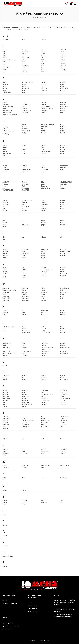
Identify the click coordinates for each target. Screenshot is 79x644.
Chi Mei (43, 105)
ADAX (43, 54)
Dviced (62, 133)
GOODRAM (64, 188)
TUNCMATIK (45, 427)
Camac (5, 102)
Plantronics (6, 347)
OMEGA (43, 329)
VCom (24, 449)
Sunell (43, 402)
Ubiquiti (5, 439)
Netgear (5, 312)
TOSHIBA (5, 422)
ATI (42, 68)
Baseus (44, 82)
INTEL (4, 225)
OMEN (62, 329)
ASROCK (63, 64)
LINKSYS (5, 274)
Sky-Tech (25, 400)
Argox (4, 64)
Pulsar (43, 355)
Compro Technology (47, 109)
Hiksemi (63, 200)
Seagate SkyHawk (47, 394)
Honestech (45, 204)
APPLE (24, 62)
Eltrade (63, 149)
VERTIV (5, 451)
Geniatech (25, 184)
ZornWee (44, 502)
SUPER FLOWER (27, 404)
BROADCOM (45, 90)
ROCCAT (5, 380)
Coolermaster (26, 110)
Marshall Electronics (9, 290)
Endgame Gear (46, 151)
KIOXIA (43, 253)
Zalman (5, 500)
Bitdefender (26, 88)
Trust (43, 424)
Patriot (5, 345)
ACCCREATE (26, 52)
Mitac (43, 294)
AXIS (43, 72)
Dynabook (6, 135)
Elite (43, 149)
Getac (5, 186)
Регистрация (33, 606)
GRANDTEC (25, 190)
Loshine (44, 276)
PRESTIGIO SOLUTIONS (10, 353)
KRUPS (24, 257)
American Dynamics (9, 60)
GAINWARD (6, 182)
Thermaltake (45, 420)
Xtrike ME (6, 480)
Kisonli (62, 253)
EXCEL (5, 155)
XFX (23, 478)
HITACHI (63, 202)
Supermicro (45, 404)
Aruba (43, 64)
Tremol (63, 422)
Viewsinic (6, 453)
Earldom (44, 145)
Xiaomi (43, 478)
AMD (62, 58)
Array (24, 64)
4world (43, 39)
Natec (5, 310)
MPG (43, 298)
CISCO (24, 106)
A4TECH (63, 50)
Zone (24, 502)
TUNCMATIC (26, 427)
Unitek (62, 439)
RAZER (43, 376)
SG (42, 396)
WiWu (43, 468)
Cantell (43, 102)
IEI (23, 221)
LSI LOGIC (63, 276)
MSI (62, 298)
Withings (25, 468)
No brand (44, 312)
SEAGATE (25, 394)
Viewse (63, 451)
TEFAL (24, 418)
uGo (23, 439)
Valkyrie (5, 449)
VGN (23, 451)
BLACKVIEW (64, 88)
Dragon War (6, 133)
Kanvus (5, 249)
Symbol (24, 406)
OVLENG (63, 333)
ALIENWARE (26, 58)
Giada (24, 186)
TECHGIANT (6, 418)
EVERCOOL (44, 153)
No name (63, 312)
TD (42, 416)
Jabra (24, 237)
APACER (63, 60)
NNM (23, 312)
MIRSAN (24, 294)
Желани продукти (9, 629)
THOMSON (64, 420)
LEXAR (62, 270)
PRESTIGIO (64, 351)
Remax (24, 378)
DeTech (63, 129)
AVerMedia (64, 70)
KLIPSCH (5, 255)
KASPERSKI (25, 249)
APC (4, 62)
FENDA (43, 166)
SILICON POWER (65, 398)
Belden (63, 84)
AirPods (63, 56)
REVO (62, 378)
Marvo (24, 290)
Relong (5, 378)
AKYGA (5, 58)
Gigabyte (44, 186)
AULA (4, 70)
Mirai (4, 294)
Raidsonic (25, 376)
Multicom (6, 300)
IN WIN (5, 223)
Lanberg (44, 268)
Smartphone (45, 400)
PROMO (5, 355)
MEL (62, 290)
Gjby (62, 186)
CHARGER (25, 105)
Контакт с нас (33, 609)
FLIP (23, 168)
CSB (62, 113)
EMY (23, 151)
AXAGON (25, 72)
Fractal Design (27, 170)
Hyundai (44, 210)
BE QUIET (63, 82)
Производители (8, 623)
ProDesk (44, 353)
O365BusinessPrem (9, 327)
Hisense (25, 202)
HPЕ (4, 208)
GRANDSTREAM (8, 190)
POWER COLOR (65, 347)
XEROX (5, 478)
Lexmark (5, 272)
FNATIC (43, 168)
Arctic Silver (64, 62)
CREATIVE (25, 113)
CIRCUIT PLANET (8, 106)
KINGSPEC (6, 253)
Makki (43, 288)
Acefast (44, 52)
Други (5, 535)
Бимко (5, 525)
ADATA (24, 54)
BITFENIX (44, 88)
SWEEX (5, 406)
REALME (63, 376)
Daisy (62, 125)
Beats (24, 84)
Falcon (5, 166)
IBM (4, 221)
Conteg (63, 109)
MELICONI (6, 292)
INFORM (44, 223)
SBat (43, 392)
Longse (5, 276)
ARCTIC (43, 62)
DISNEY (63, 131)
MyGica (43, 300)
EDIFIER (5, 147)
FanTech (24, 166)
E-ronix (24, 145)
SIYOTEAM (6, 400)
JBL (61, 237)
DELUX (43, 129)
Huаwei (5, 210)
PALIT (24, 343)
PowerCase (6, 351)
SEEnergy (6, 396)
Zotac (62, 502)
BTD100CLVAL (7, 92)
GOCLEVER (25, 188)
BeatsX (43, 84)
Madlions (25, 288)
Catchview (6, 105)
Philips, (43, 345)
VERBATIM (64, 449)
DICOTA (43, 131)
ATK (62, 68)
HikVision (6, 202)
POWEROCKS (45, 351)
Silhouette (44, 398)
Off (4, 329)
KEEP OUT (64, 249)
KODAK (43, 255)
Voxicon (63, 453)
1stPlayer (6, 39)
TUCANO (63, 424)
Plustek (24, 347)
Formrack (63, 168)
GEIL (42, 182)
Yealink (5, 490)
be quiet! (5, 84)
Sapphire (25, 392)
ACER (62, 52)
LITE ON (24, 274)
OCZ (42, 327)
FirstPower (64, 166)
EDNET (24, 147)
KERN (24, 251)
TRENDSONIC (26, 424)
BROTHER (63, 90)
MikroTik (63, 292)
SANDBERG (64, 390)
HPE (42, 206)
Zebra (62, 500)
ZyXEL (24, 504)
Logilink (44, 274)
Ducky (24, 133)
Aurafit (24, 70)
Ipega (43, 225)
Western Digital (46, 465)
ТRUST (5, 566)
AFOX (24, 56)
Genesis (5, 184)
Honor (62, 204)
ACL (4, 54)
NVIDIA (62, 314)
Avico (4, 72)
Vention (44, 449)
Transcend (45, 422)
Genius (43, 184)
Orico (4, 333)
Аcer (4, 515)
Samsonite (25, 390)
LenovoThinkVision (47, 270)
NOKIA (24, 314)
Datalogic (6, 127)
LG (23, 272)
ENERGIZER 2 (7, 153)
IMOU (62, 221)
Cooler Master (7, 110)
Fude (62, 170)
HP (3, 206)
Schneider (6, 394)
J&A (4, 237)
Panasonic (44, 343)
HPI (61, 206)
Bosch (24, 90)
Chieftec (63, 105)
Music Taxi (25, 300)
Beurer (62, 86)
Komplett (63, 255)
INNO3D (63, 223)
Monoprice (25, 296)
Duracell (44, 133)
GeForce (25, 182)
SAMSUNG (44, 390)
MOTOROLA (6, 298)
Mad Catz (6, 288)
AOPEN (43, 60)
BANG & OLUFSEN (27, 82)
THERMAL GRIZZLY (28, 420)
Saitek (5, 390)
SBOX (62, 392)
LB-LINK (63, 268)
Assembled (6, 66)
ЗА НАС (5, 600)
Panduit (63, 343)
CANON (24, 102)
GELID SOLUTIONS (66, 182)
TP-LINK (24, 422)
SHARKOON (6, 398)
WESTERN (25, 465)
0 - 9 (35, 27)
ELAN (4, 149)
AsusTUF (5, 68)
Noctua (5, 314)
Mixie (62, 294)
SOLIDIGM (63, 400)
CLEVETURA (64, 106)
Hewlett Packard (27, 200)
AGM (43, 56)
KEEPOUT (6, 251)
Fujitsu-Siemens (27, 172)
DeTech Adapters (8, 131)
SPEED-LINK (26, 402)
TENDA (43, 418)
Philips (24, 345)
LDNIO (4, 270)
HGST (43, 200)
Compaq (24, 109)
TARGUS (5, 416)
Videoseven (45, 451)
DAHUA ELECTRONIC (47, 125)
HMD (23, 204)
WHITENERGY (65, 465)
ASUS (43, 66)
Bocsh (5, 90)
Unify (43, 439)
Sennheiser (26, 396)
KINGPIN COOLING (66, 251)
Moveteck (25, 298)
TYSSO (24, 428)
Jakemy (43, 237)
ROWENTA (44, 380)
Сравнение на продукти (11, 626)
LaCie (4, 268)
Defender (63, 127)
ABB (4, 52)
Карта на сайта (33, 612)
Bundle (24, 92)
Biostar (5, 88)
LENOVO (24, 270)
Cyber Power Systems (10, 115)
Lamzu (24, 268)
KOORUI (5, 257)
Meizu (43, 290)
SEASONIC (64, 394)
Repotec (44, 378)
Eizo (42, 147)
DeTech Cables (27, 131)
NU (42, 314)
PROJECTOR (64, 353)
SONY (4, 402)
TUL (4, 427)
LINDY (62, 272)
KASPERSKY (45, 249)
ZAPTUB (25, 500)
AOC (23, 60)
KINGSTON (25, 253)
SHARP (24, 398)
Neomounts (45, 310)
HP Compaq (25, 206)
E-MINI (5, 145)
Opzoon (63, 331)
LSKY (4, 278)
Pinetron (63, 345)
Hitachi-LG (6, 204)
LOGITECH (64, 274)
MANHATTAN (65, 288)
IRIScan (63, 225)
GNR (4, 188)
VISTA (43, 453)
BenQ (43, 86)
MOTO (62, 296)
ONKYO (43, 331)
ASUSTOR (63, 66)
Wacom (5, 465)
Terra (62, 418)
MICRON (24, 292)
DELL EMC (25, 129)
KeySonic (44, 251)
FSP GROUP (45, 170)
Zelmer (5, 502)
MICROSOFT (45, 292)
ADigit (62, 54)
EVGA (62, 153)
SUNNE (5, 404)
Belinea (5, 86)
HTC (23, 208)
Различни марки (8, 556)
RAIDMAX (6, 376)
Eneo (62, 151)
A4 (42, 50)
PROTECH (25, 355)
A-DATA (5, 50)
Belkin (24, 86)
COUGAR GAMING (8, 113)
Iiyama (43, 221)
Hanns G (5, 200)
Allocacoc (44, 58)
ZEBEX (43, 500)
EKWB (62, 147)
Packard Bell (7, 343)
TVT (62, 427)
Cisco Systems (46, 106)
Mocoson (6, 296)
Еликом (5, 546)
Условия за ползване (10, 603)
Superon (63, 404)
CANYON (63, 102)
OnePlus (5, 331)
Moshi (43, 296)
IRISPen (5, 227)
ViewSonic (25, 453)
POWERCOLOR (26, 351)
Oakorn (24, 327)
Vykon (5, 455)
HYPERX (24, 210)
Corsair (63, 110)
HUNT (62, 208)
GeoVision (64, 184)
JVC (4, 239)
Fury (42, 172)
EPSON (24, 153)
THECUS (5, 420)
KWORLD (44, 257)
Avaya (43, 70)
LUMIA (24, 278)
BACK (4, 82)
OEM (62, 327)
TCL (23, 416)
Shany (62, 396)
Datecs (24, 127)
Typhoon (5, 428)
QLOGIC (5, 365)
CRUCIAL (44, 113)
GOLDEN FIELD (46, 188)
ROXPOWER (64, 380)
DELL (4, 129)
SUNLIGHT (64, 402)
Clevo (4, 109)
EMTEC (5, 151)
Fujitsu (5, 172)
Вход (30, 603)
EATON (63, 145)
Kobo (23, 255)
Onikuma (25, 331)
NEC (23, 310)
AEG (4, 56)
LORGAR (24, 276)
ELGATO (24, 149)
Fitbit (4, 168)
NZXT (4, 316)
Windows (6, 468)
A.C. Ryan (25, 50)
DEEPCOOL (44, 127)
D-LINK (24, 125)
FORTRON (6, 170)
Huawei (44, 208)
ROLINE (24, 380)
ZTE (4, 504)
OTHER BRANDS (27, 333)
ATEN (24, 68)
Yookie (24, 490)
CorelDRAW (45, 110)
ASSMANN (25, 66)
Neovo (62, 310)
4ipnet (24, 39)
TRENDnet (6, 424)
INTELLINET (26, 225)
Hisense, (44, 202)
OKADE (24, 329)
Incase (24, 223)
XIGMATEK (64, 478)
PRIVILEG (25, 353)
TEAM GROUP (65, 416)
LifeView (44, 272)
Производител (41, 18)
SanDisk (5, 392)
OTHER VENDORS (46, 333)
